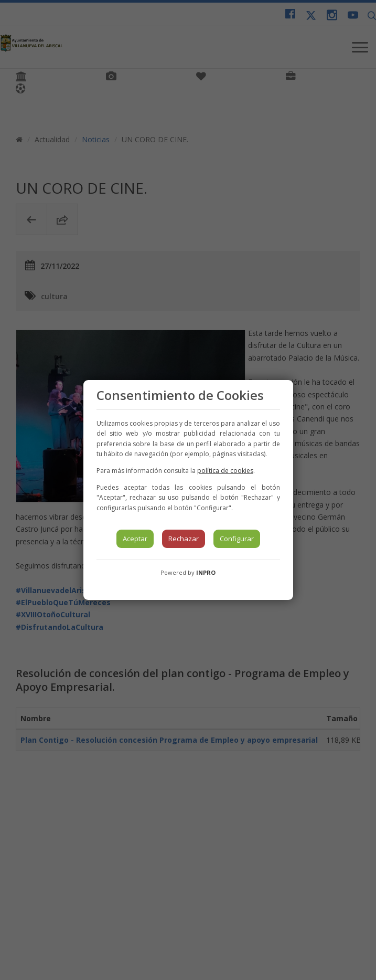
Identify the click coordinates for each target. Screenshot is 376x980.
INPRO (206, 572)
